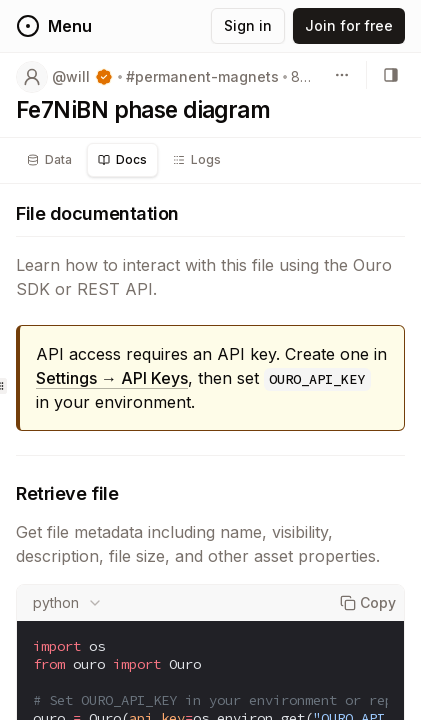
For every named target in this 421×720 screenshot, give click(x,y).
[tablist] (124, 160)
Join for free (349, 25)
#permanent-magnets (202, 76)
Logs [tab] (197, 159)
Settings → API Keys (112, 378)
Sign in (248, 25)
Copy (368, 602)
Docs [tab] (122, 159)
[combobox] (68, 603)
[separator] (0, 386)
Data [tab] (49, 159)
